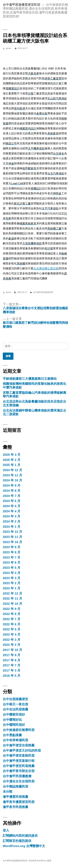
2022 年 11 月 (12, 598)
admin (9, 48)
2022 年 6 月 (12, 624)
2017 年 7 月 (12, 665)
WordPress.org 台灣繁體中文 (24, 846)
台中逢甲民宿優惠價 (17, 776)
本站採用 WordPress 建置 (40, 861)
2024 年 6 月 (12, 501)
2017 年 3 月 (12, 670)
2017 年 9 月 (12, 655)
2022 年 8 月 (12, 614)
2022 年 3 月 (12, 640)
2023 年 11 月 (12, 537)
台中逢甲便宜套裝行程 (19, 761)
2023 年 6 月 (12, 562)
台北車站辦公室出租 (46, 268)
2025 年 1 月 (12, 465)
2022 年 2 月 (12, 645)
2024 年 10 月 (12, 480)
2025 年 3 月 (12, 455)
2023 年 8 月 (12, 552)
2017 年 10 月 (12, 650)
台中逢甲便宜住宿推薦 (19, 745)
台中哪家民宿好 (14, 715)
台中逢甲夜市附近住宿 (19, 771)
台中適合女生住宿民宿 (19, 781)
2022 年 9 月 (12, 609)
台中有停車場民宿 (15, 740)
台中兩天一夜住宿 (15, 704)
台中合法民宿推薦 (15, 709)
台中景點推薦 (12, 735)
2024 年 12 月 (12, 470)
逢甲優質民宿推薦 (15, 797)
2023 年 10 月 (12, 542)
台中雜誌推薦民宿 (15, 786)
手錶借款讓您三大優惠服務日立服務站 (30, 379)
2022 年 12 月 (12, 593)
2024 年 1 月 (12, 527)
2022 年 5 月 (12, 629)
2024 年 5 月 (12, 506)
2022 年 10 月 (12, 604)
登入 (6, 830)
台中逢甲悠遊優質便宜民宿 (21, 5)
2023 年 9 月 (12, 547)
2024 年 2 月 (12, 521)
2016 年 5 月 (12, 676)
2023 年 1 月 (12, 588)
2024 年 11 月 (12, 475)
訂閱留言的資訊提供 (17, 841)
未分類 (8, 792)
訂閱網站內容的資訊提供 (20, 836)
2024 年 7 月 (12, 496)
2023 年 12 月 (12, 532)
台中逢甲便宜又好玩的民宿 (22, 751)
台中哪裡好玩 (12, 720)
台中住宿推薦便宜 (15, 699)
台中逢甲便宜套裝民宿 (43, 292)
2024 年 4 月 (12, 511)
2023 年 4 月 (12, 573)
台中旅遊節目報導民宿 (19, 730)
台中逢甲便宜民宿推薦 (19, 766)
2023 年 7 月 (12, 557)
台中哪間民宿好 (14, 725)
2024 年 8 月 (12, 491)
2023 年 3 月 (12, 578)
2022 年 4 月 (12, 634)
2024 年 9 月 (12, 485)
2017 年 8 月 (12, 660)
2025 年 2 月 (12, 460)
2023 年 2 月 (12, 583)
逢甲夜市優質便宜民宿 (19, 802)
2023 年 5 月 (12, 568)
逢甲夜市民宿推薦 (15, 807)
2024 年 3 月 (12, 516)
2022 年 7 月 (12, 619)
